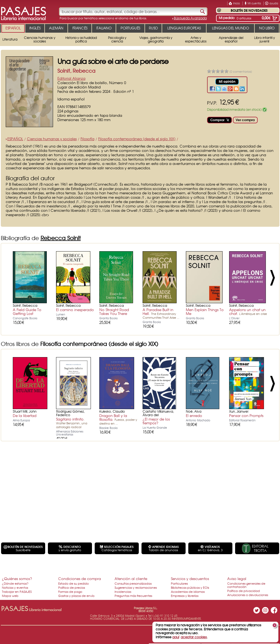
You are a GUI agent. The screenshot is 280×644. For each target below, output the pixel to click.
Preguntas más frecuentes (133, 596)
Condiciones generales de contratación (246, 585)
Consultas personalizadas (133, 583)
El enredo (194, 415)
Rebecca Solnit (61, 238)
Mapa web (10, 596)
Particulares (179, 583)
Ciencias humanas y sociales (52, 139)
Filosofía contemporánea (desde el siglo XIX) (137, 139)
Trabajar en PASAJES (17, 591)
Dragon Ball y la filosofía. (118, 419)
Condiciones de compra (80, 579)
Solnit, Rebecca (76, 71)
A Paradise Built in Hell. (161, 313)
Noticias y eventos (15, 587)
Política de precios (72, 587)
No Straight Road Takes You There (114, 312)
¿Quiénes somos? (17, 579)
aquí (176, 637)
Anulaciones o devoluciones (248, 595)
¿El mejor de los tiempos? (156, 421)
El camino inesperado (75, 310)
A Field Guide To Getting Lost (27, 312)
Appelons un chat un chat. (248, 312)
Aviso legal (237, 579)
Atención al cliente (131, 579)
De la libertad (25, 415)
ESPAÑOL (15, 139)
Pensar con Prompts (246, 415)
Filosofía (87, 139)
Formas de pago (70, 591)
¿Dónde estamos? (15, 583)
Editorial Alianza (71, 78)
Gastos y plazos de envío (76, 596)
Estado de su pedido (73, 583)
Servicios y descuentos (190, 579)
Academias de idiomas (188, 591)
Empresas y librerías (185, 596)
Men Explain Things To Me (205, 312)
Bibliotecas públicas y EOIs (190, 587)
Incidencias (123, 591)
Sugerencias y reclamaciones (136, 587)
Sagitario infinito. (72, 423)
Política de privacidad (244, 591)
